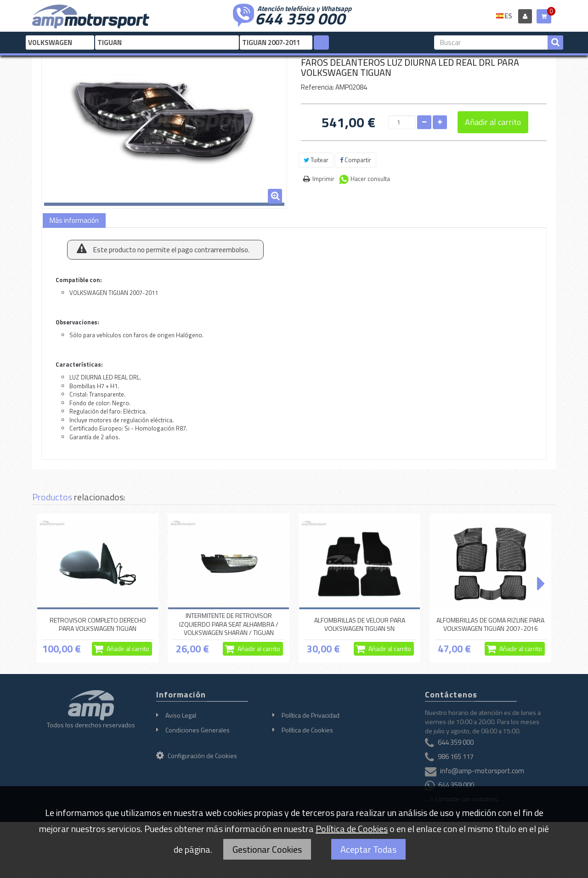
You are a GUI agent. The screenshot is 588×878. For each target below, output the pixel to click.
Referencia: (317, 87)
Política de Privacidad (311, 715)
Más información (74, 220)
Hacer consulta (370, 179)
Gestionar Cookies (267, 849)
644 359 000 (300, 17)
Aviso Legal (181, 715)
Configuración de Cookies (197, 756)
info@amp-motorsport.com (482, 771)
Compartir (356, 160)
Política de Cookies (307, 730)
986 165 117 (456, 757)
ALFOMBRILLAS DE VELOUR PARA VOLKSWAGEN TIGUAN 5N (360, 624)
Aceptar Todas (368, 849)
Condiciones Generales (198, 730)
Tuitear (316, 160)
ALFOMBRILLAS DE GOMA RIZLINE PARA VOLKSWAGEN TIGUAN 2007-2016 (490, 624)
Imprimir (323, 179)
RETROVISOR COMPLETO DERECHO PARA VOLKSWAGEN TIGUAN (98, 624)
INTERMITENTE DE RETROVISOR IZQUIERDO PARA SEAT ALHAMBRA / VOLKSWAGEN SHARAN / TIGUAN (229, 624)
